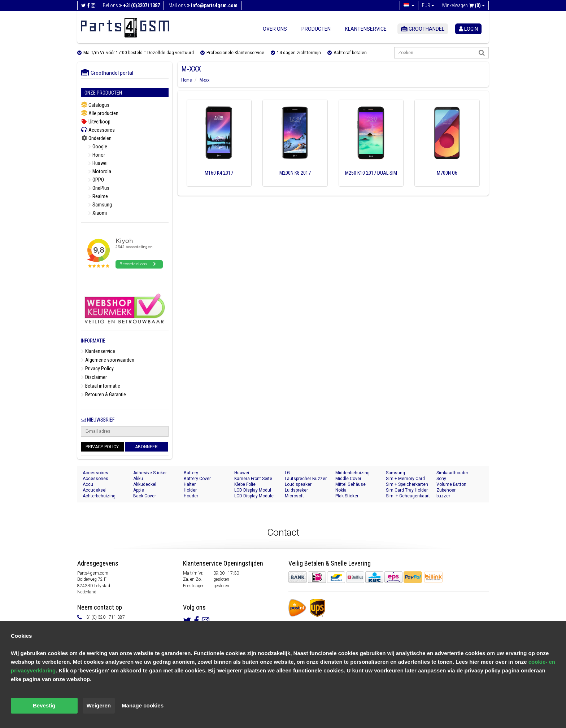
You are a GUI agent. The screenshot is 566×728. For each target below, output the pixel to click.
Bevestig (44, 705)
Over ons (275, 29)
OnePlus (99, 188)
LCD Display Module (254, 496)
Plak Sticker (347, 496)
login (468, 29)
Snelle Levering (351, 563)
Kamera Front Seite (253, 479)
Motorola (100, 171)
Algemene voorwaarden (108, 360)
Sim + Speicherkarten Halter (407, 485)
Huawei (98, 163)
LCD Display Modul (253, 490)
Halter (190, 484)
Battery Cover (197, 479)
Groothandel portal (107, 73)
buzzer (443, 496)
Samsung (100, 205)
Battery (191, 473)
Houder (191, 496)
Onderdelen (96, 138)
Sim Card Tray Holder (407, 490)
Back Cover (145, 496)
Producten (316, 29)
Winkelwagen (463, 5)
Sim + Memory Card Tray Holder (405, 479)
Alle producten (100, 113)
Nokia (341, 490)
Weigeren (99, 705)
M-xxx (204, 80)
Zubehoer (446, 490)
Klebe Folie (245, 484)
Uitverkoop (96, 122)
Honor (97, 155)
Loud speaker (298, 484)
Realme (98, 196)
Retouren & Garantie (103, 394)
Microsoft (294, 496)
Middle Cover (348, 479)
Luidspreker (296, 490)
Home (186, 80)
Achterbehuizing (99, 496)
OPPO (96, 180)
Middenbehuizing (352, 473)
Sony (441, 479)
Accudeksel (95, 490)
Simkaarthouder (452, 473)
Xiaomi (97, 213)
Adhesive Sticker (150, 473)
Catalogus (95, 105)
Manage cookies (143, 705)
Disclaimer (94, 377)
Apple (139, 490)
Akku (138, 479)
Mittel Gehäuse (351, 484)
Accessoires (98, 130)
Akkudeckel (145, 484)
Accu (88, 484)
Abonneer (146, 447)
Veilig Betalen (306, 563)
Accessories (95, 479)
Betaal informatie (101, 386)
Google (98, 147)
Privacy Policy (97, 369)
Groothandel (423, 29)
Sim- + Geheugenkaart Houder (408, 496)
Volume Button (451, 484)
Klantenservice (366, 29)
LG (287, 473)
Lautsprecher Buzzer (306, 479)
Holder (190, 490)
